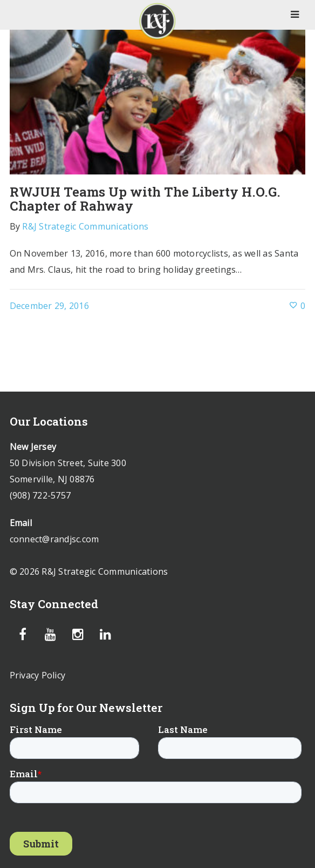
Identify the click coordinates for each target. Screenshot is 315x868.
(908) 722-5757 (40, 495)
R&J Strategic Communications (85, 226)
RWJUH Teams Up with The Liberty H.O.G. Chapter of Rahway (145, 199)
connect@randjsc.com (54, 539)
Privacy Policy (38, 675)
